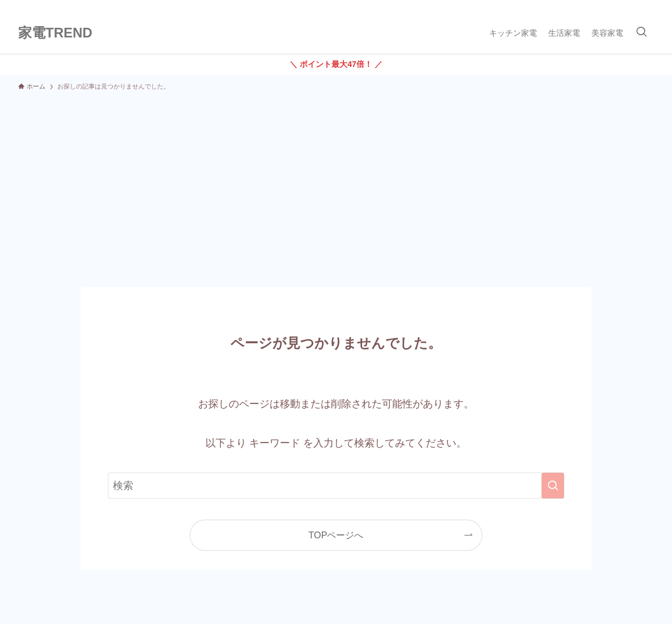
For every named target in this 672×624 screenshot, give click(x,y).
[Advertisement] (336, 184)
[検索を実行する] (553, 486)
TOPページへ (336, 535)
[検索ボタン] (641, 33)
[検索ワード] (336, 486)
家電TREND (55, 33)
